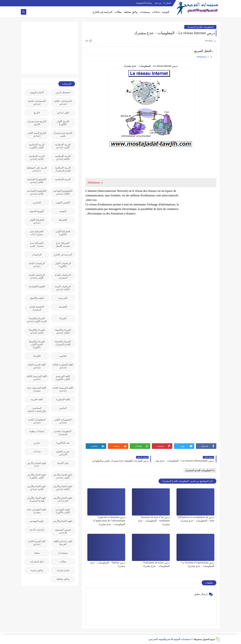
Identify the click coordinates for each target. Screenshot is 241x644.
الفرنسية (63, 298)
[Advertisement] (48, 48)
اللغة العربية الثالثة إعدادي (37, 366)
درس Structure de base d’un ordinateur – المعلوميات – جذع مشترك (154, 521)
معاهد (37, 553)
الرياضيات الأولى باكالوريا (63, 265)
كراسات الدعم (37, 530)
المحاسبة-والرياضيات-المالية (37, 410)
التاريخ (37, 113)
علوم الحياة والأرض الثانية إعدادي (37, 488)
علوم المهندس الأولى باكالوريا (63, 511)
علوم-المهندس (37, 521)
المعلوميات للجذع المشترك (200, 27)
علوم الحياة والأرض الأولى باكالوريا (37, 476)
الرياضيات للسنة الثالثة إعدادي (63, 288)
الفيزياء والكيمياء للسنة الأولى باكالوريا (37, 344)
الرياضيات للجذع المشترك (63, 276)
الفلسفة (63, 307)
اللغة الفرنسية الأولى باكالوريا (63, 378)
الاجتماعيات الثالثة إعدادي (63, 103)
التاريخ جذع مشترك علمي (63, 134)
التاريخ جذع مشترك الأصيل (37, 123)
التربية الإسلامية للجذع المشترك (63, 169)
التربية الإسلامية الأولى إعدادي (63, 146)
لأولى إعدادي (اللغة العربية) (63, 543)
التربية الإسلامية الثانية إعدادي (37, 158)
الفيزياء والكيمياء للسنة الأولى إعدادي (37, 320)
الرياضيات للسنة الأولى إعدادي (37, 276)
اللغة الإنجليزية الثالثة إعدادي (63, 366)
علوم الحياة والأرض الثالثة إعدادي (63, 488)
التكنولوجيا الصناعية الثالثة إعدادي (37, 181)
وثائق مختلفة (131, 12)
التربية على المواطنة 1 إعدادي (37, 169)
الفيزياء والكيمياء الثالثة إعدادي (63, 331)
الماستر (63, 408)
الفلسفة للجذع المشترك (37, 308)
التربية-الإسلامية (63, 179)
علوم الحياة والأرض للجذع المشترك (37, 499)
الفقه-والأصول (37, 298)
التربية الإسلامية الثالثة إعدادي (63, 158)
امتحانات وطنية (37, 431)
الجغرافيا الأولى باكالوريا (63, 233)
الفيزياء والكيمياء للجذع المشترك (63, 343)
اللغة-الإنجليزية (63, 399)
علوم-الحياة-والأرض (63, 521)
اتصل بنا (167, 3)
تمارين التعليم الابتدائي (63, 453)
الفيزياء (63, 318)
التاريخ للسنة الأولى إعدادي (37, 134)
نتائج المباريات (37, 562)
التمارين (37, 202)
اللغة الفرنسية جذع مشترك (37, 389)
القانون (63, 356)
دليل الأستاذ (63, 463)
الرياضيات (37, 255)
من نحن (158, 3)
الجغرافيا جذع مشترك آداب (37, 233)
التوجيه (166, 12)
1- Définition (203, 57)
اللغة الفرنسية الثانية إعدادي (63, 389)
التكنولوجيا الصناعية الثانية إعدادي (37, 192)
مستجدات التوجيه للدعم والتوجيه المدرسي (170, 639)
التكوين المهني (63, 202)
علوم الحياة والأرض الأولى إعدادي (63, 476)
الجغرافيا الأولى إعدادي (37, 221)
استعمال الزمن (63, 92)
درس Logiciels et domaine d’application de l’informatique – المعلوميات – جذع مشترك (108, 521)
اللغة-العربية (37, 399)
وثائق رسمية (37, 570)
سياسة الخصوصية (144, 3)
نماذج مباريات (63, 570)
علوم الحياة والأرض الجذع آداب (63, 499)
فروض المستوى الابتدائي (63, 531)
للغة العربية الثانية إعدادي (37, 543)
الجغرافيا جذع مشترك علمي (37, 244)
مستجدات (145, 12)
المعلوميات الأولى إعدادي (63, 421)
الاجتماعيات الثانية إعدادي (37, 103)
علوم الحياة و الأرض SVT (37, 465)
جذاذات (156, 12)
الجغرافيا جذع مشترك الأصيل (63, 244)
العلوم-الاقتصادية (37, 286)
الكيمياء (37, 356)
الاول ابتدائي (63, 113)
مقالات (118, 12)
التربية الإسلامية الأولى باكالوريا (37, 146)
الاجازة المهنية (37, 92)
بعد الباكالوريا (63, 443)
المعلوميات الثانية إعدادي (37, 421)
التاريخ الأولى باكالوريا (63, 123)
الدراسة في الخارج (102, 12)
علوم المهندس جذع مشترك (37, 511)
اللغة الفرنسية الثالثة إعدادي (37, 378)
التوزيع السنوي (37, 211)
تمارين (37, 443)
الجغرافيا (63, 220)
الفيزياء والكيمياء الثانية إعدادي (37, 331)
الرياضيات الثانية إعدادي (37, 265)
